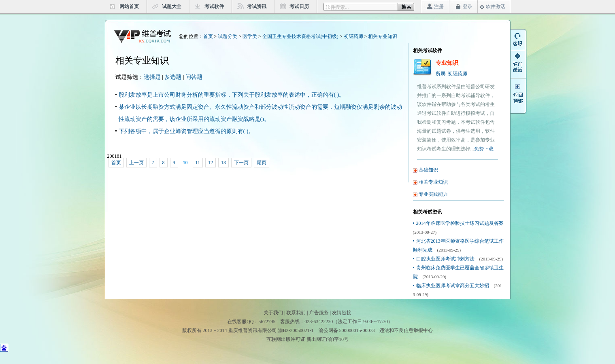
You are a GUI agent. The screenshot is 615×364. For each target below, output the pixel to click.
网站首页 (129, 6)
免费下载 (484, 149)
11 (198, 163)
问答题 (194, 77)
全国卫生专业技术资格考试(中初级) (300, 36)
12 (211, 163)
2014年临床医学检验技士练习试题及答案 (460, 223)
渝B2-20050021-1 (296, 330)
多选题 (173, 77)
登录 (468, 6)
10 (185, 163)
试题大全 (172, 6)
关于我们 (273, 313)
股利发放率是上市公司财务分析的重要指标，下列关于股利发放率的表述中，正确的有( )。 (232, 95)
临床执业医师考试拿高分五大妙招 (453, 286)
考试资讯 (257, 6)
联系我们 (296, 313)
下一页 (241, 163)
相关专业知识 (383, 36)
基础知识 (428, 170)
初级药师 (353, 36)
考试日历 (299, 6)
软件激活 (496, 6)
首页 (208, 36)
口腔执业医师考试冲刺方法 (445, 259)
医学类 (250, 36)
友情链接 (342, 313)
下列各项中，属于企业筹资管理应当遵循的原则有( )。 (186, 131)
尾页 (262, 163)
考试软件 (214, 6)
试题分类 (228, 36)
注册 (439, 6)
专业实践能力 (433, 194)
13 (223, 163)
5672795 (267, 322)
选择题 (152, 77)
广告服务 (319, 313)
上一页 (136, 163)
